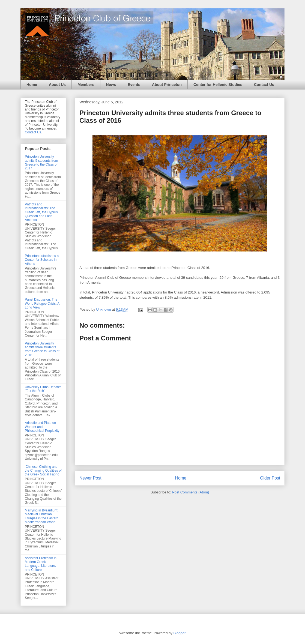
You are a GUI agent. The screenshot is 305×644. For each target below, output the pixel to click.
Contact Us (264, 85)
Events (134, 85)
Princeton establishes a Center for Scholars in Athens (42, 260)
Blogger (179, 633)
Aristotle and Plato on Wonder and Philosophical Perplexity (42, 427)
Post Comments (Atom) (191, 492)
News (111, 85)
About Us (57, 85)
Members (86, 85)
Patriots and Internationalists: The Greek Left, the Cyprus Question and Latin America (41, 212)
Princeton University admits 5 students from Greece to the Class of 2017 (41, 162)
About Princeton (167, 85)
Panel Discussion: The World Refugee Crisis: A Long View (42, 303)
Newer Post (90, 478)
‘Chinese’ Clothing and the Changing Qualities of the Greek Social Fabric (43, 471)
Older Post (270, 478)
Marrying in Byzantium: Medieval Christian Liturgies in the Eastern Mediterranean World (42, 516)
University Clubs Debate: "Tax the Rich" (43, 389)
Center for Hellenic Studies (218, 85)
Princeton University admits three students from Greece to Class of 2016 (42, 349)
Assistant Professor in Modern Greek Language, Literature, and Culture (41, 564)
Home (32, 85)
